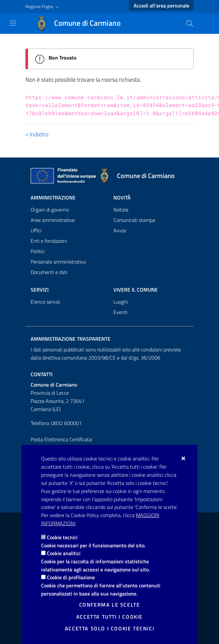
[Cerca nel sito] (190, 23)
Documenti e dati (49, 272)
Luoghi (121, 302)
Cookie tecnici (62, 537)
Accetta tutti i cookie (109, 617)
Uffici (36, 230)
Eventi (120, 312)
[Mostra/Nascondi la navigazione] (13, 23)
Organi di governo (50, 210)
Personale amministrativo (58, 262)
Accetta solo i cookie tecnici (109, 628)
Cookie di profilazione (71, 577)
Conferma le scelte (110, 605)
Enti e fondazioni (49, 241)
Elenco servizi (45, 302)
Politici (38, 251)
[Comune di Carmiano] (82, 23)
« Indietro (37, 134)
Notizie (121, 210)
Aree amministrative (53, 220)
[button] (43, 7)
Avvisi (120, 230)
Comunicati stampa (134, 220)
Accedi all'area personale (161, 6)
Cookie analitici (64, 553)
